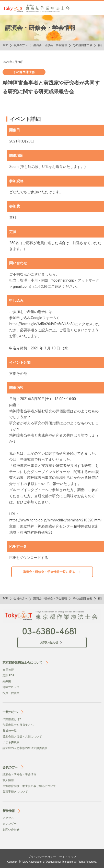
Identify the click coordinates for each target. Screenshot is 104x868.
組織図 (7, 681)
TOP (5, 45)
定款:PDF (8, 675)
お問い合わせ (11, 830)
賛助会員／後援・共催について (22, 737)
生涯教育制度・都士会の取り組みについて (29, 786)
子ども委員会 (11, 742)
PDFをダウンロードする (29, 558)
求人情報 (8, 780)
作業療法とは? (12, 719)
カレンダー (10, 824)
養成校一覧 (10, 731)
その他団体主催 (82, 45)
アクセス (8, 818)
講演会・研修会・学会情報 (50, 45)
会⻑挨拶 (8, 670)
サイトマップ (68, 857)
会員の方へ (21, 45)
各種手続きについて (15, 792)
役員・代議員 (11, 693)
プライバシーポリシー (42, 857)
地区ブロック (11, 687)
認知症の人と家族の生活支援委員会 (25, 748)
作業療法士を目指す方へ (18, 725)
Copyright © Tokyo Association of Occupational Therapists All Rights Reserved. (52, 862)
